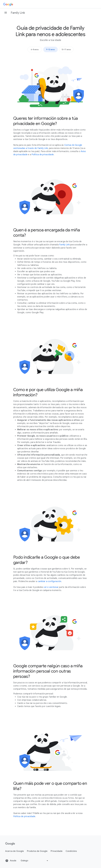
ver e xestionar (51, 587)
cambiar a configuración (49, 581)
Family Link (18, 13)
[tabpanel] (51, 439)
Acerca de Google (15, 851)
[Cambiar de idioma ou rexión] (35, 861)
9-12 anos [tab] (50, 49)
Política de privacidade (43, 155)
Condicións (71, 851)
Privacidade (57, 851)
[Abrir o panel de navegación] (6, 13)
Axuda (11, 861)
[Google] (8, 4)
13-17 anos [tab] (66, 49)
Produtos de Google (37, 851)
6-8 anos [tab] (35, 49)
